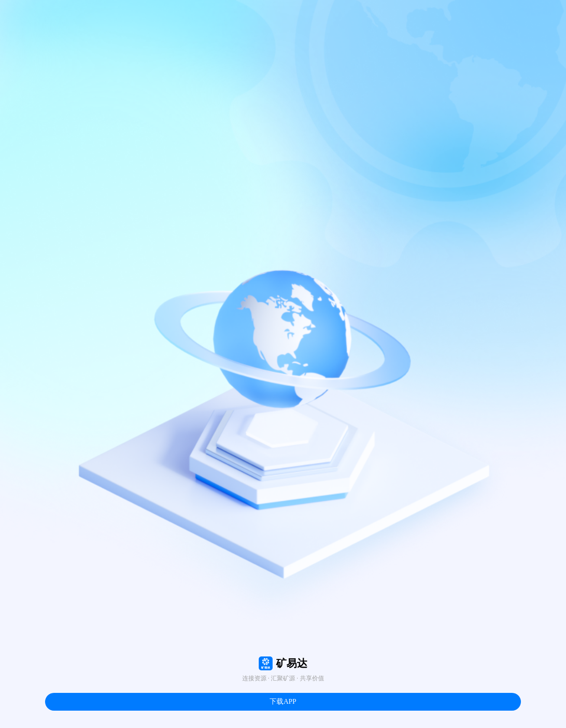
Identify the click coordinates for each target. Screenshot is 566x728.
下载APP (283, 701)
